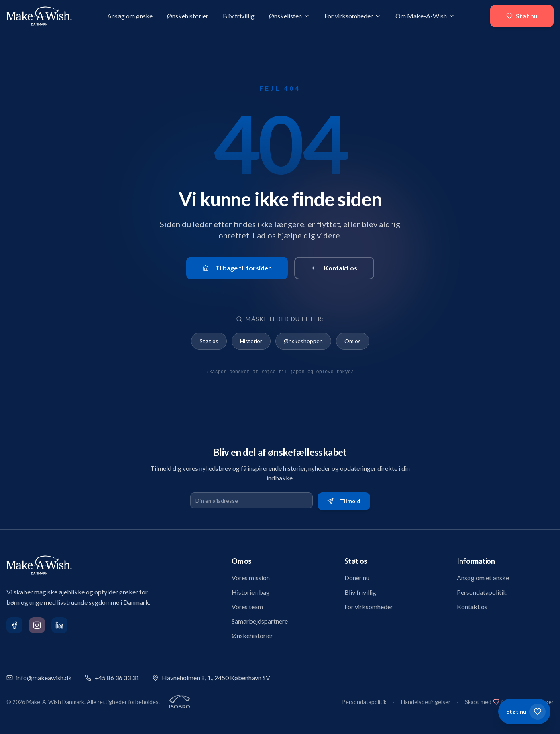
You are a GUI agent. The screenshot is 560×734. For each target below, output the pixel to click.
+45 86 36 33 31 (112, 678)
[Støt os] (524, 712)
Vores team (247, 607)
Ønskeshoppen (303, 341)
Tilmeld (344, 501)
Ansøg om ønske (130, 16)
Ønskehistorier (188, 16)
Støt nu (522, 16)
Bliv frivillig (239, 16)
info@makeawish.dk (39, 678)
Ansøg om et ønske (483, 578)
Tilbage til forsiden (237, 268)
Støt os (209, 341)
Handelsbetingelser (426, 702)
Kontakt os (334, 268)
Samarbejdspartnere (260, 621)
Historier (251, 341)
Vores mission (251, 578)
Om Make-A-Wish (425, 16)
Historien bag (251, 592)
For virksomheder (353, 16)
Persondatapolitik (482, 592)
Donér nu (357, 578)
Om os (353, 341)
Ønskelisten (289, 16)
